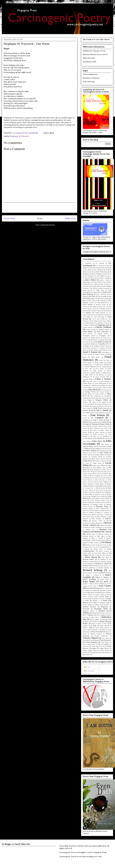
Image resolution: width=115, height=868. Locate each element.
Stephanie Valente (89, 611)
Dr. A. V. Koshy (95, 365)
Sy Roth (93, 626)
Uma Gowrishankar (104, 644)
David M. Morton (94, 350)
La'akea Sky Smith (106, 488)
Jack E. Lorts (98, 420)
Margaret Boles (98, 504)
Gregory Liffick (102, 400)
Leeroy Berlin (95, 492)
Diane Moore (96, 357)
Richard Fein (87, 566)
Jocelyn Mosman (88, 438)
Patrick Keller (87, 553)
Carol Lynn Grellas (99, 319)
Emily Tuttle (89, 375)
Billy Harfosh (101, 301)
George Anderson (106, 390)
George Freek (90, 392)
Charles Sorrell (91, 330)
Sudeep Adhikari (95, 620)
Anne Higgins (107, 286)
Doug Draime (99, 363)
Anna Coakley (94, 284)
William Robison (104, 648)
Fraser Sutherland (100, 383)
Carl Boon (107, 315)
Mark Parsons (105, 511)
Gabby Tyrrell (106, 386)
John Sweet (93, 453)
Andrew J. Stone (105, 280)
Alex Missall (97, 270)
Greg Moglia (87, 400)
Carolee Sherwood (95, 321)
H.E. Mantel (102, 402)
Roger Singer (89, 581)
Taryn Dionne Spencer (102, 628)
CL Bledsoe (87, 313)
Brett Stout (93, 307)
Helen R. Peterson (104, 406)
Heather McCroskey (91, 406)
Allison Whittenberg (101, 272)
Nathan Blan (101, 540)
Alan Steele (88, 270)
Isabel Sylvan (103, 413)
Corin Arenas (88, 342)
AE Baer (107, 266)
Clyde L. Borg (98, 340)
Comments (89, 671)
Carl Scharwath (99, 317)
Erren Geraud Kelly (102, 377)
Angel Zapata (87, 282)
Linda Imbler (88, 494)
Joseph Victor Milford (98, 465)
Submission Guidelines (91, 78)
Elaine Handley (96, 373)
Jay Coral (104, 428)
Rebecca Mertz (107, 562)
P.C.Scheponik (102, 547)
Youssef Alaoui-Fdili (89, 653)
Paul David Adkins (100, 553)
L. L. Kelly (95, 488)
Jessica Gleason (100, 432)
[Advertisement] (40, 208)
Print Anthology (89, 82)
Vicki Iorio (86, 646)
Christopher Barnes (89, 336)
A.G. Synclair (100, 263)
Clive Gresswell (87, 340)
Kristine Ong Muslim (96, 486)
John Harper (105, 444)
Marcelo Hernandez (89, 502)
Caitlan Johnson (100, 313)
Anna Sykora (98, 286)
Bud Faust (107, 311)
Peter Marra (91, 557)
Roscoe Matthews (101, 584)
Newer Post (9, 218)
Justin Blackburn (95, 470)
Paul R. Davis (96, 555)
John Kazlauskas (101, 447)
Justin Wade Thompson (90, 472)
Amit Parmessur (89, 276)
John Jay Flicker (88, 446)
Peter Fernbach (107, 555)
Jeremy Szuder (87, 432)
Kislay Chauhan (88, 484)
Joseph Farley (87, 461)
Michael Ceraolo (90, 527)
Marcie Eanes (101, 502)
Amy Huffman (101, 276)
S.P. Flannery (87, 590)
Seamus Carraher (99, 599)
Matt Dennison (97, 519)
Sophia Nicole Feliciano (102, 605)
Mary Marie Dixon (89, 517)
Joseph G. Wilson (100, 461)
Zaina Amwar (87, 655)
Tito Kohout (106, 638)
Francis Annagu (104, 381)
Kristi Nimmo (100, 484)
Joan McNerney (104, 436)
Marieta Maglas (88, 509)
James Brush (107, 422)
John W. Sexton (87, 455)
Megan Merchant (97, 523)
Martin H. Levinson (103, 513)
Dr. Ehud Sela (106, 365)
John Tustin (104, 453)
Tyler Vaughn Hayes (89, 644)
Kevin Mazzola (100, 480)
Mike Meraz (101, 536)
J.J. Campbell (97, 418)
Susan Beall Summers (91, 622)
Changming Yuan (103, 325)
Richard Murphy (104, 568)
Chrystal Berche (95, 338)
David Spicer (106, 352)
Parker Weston (104, 551)
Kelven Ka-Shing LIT (96, 476)
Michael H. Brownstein (104, 527)
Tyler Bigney (105, 642)
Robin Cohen (105, 579)
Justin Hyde (106, 470)
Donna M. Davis (104, 360)
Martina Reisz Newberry (90, 515)
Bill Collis (92, 301)
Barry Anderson (101, 294)
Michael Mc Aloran (103, 532)
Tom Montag (94, 640)
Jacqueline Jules (96, 422)
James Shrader (87, 426)
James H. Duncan (91, 424)
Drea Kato (89, 369)
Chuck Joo (106, 338)
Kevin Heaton (87, 480)
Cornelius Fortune (102, 342)
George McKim (104, 392)
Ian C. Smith (102, 410)
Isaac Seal (94, 413)
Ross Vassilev (105, 586)
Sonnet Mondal (88, 605)
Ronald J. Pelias (88, 584)
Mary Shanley (102, 517)
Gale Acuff (102, 388)
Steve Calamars (88, 615)
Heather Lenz (107, 404)
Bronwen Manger (100, 309)
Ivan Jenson (98, 415)
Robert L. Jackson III (94, 575)
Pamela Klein (98, 549)
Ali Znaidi (106, 270)
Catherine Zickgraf (89, 325)
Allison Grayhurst (88, 272)
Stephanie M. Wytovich (19, 136)
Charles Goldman (103, 327)
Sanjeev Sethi (100, 595)
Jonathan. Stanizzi (95, 459)
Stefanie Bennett (89, 607)
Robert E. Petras (93, 573)
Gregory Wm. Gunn (89, 402)
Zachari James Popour (103, 653)
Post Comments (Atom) (45, 225)
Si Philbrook (95, 603)
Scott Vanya (105, 596)
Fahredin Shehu (88, 379)
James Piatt (105, 424)
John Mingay (96, 449)
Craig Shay (102, 344)
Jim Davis (93, 436)
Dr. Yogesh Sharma (106, 367)
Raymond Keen (95, 562)
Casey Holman (107, 321)
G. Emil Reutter (95, 386)
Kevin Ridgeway (104, 482)
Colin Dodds (108, 340)
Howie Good (88, 410)
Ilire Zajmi (86, 413)
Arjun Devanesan (105, 288)
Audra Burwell (87, 290)
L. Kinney (87, 488)
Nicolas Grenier (91, 545)
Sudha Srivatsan (107, 620)
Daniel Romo (87, 348)
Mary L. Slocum (105, 515)
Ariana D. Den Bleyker (91, 288)
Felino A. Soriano (103, 379)
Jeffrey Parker (105, 430)
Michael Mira (91, 534)
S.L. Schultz (106, 588)
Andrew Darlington (106, 278)
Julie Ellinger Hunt (99, 468)
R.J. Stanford (102, 560)
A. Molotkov (87, 263)
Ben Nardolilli (102, 296)
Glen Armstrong (95, 396)
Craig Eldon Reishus (89, 344)
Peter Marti (105, 557)
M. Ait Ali (86, 500)
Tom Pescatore (106, 640)
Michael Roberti (104, 534)
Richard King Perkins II (102, 566)
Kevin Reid (93, 482)
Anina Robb (97, 282)
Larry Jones (99, 490)
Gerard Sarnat (99, 394)
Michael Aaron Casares (99, 54)
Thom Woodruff (97, 632)
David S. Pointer (90, 352)
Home (40, 218)
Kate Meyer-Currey (95, 474)
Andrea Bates (94, 278)
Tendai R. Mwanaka (99, 630)
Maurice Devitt (97, 521)
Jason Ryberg (94, 428)
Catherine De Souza (103, 323)
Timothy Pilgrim (90, 638)
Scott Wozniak (87, 599)
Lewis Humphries (106, 492)
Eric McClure (100, 375)
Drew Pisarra (100, 369)
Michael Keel (90, 530)
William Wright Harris (90, 650)
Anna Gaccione (105, 284)
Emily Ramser (107, 373)
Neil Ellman (106, 542)
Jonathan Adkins (99, 455)
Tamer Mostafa (104, 626)
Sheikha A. (96, 601)
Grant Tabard (106, 398)
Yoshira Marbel (105, 650)
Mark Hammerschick (103, 509)
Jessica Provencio (99, 434)
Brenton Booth (101, 305)
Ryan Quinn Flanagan (93, 588)
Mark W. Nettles (88, 513)
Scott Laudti (94, 597)
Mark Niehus (95, 511)
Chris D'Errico (88, 334)
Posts (87, 667)
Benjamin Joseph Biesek (97, 298)
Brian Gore (102, 307)
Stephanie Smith (101, 609)
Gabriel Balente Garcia (90, 388)
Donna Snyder (87, 363)
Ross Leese (93, 586)
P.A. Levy (93, 547)
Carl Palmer (87, 317)
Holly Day (97, 408)
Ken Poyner (95, 478)
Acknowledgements (90, 74)
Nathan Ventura (94, 543)
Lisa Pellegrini (92, 496)
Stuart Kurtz (95, 617)
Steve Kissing (101, 615)
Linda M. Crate (100, 494)
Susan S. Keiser (96, 624)
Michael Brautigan (106, 525)
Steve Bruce (106, 613)
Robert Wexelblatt (89, 579)
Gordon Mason (95, 398)
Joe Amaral (98, 438)
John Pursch (106, 449)
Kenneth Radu (105, 478)
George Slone (87, 394)
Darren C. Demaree (99, 348)
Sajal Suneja (91, 592)
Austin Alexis (100, 290)
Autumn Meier (97, 292)
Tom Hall (85, 640)
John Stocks (103, 451)
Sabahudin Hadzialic (99, 590)
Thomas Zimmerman (101, 636)
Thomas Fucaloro (96, 634)
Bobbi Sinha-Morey (103, 303)
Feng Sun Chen (91, 381)
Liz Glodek (102, 496)
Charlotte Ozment (104, 330)
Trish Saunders (92, 642)
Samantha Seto (101, 592)
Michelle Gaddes (88, 536)
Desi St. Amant (100, 354)
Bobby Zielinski (88, 305)
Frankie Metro (87, 383)
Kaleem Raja (103, 472)
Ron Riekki (104, 582)
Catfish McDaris (90, 323)
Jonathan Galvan (97, 457)
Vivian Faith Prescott (98, 646)
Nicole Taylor (102, 545)
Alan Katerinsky (107, 268)
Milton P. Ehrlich (97, 538)
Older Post (70, 218)
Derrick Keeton (88, 354)
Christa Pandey (103, 334)
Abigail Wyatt (87, 268)
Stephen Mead (96, 613)
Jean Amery (93, 430)
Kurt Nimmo (108, 486)
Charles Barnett (88, 327)
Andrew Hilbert (91, 280)
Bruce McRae (98, 311)
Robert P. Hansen (102, 577)
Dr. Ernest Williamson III (90, 367)
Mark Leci (86, 511)
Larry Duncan (89, 490)
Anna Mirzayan (87, 286)
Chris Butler (88, 332)
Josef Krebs (106, 459)
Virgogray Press (99, 51)
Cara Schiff (98, 315)
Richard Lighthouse (89, 568)
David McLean (105, 350)
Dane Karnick (106, 346)
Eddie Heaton (98, 371)
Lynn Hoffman (105, 498)
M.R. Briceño (96, 500)
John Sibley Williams (90, 451)
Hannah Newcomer (95, 404)
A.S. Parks (99, 266)
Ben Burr (92, 296)
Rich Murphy (89, 564)
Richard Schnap (93, 570)
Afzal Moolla (96, 268)
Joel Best (107, 438)
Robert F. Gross (106, 573)
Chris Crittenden (103, 332)
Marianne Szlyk (102, 506)
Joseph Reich (97, 463)
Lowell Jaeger (95, 498)
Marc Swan (106, 500)
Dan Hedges (95, 346)
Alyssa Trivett (107, 274)
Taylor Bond (87, 630)
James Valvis (98, 426)
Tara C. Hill (87, 628)
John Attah (86, 441)
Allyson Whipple (96, 274)
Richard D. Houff (102, 564)
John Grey (97, 441)
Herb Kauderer (87, 408)
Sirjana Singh (105, 603)
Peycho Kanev (88, 559)
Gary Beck (93, 390)
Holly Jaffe (107, 408)
